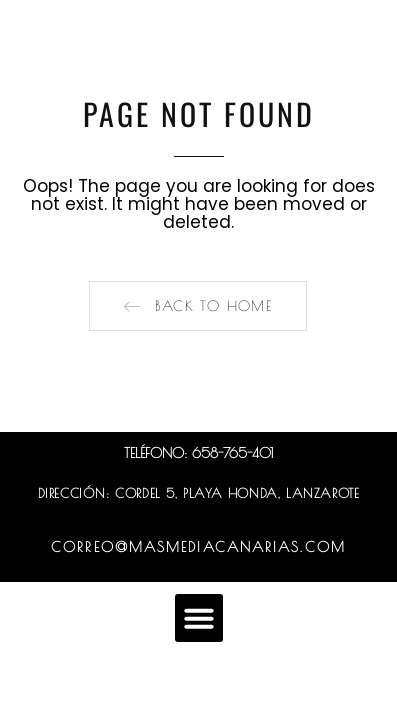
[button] (198, 306)
